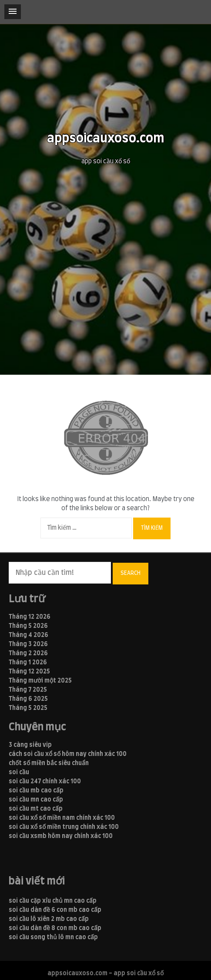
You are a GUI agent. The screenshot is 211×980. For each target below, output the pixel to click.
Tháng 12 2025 (29, 672)
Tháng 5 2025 (28, 708)
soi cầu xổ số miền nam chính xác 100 (62, 818)
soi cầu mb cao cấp (36, 791)
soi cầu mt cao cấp (36, 809)
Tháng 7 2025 (28, 690)
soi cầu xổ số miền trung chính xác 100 (64, 827)
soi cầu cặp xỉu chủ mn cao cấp (53, 901)
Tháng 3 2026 (28, 644)
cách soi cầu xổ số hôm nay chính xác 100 (68, 754)
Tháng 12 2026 (30, 617)
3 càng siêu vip (30, 745)
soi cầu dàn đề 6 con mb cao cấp (55, 910)
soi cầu (19, 772)
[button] (13, 12)
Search (131, 573)
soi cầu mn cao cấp (36, 800)
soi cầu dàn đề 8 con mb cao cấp (55, 928)
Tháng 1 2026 (28, 663)
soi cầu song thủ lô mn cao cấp (53, 937)
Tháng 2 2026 (28, 653)
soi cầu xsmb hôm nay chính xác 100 (61, 836)
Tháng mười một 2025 (40, 681)
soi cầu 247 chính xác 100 (45, 782)
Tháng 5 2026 (28, 626)
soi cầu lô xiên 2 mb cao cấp (49, 919)
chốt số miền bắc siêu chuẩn (49, 763)
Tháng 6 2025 (28, 699)
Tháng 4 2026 (28, 635)
